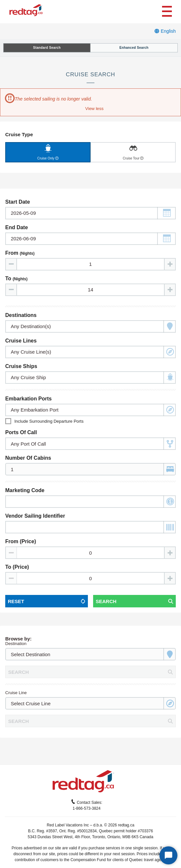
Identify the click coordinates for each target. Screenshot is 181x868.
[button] (94, 109)
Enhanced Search (134, 48)
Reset (16, 601)
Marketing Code (25, 490)
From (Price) (21, 541)
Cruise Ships (21, 366)
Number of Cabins (28, 458)
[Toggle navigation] (167, 10)
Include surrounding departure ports (49, 421)
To (16, 278)
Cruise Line (16, 693)
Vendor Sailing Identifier (35, 516)
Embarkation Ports (28, 399)
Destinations (21, 315)
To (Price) (17, 567)
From (20, 253)
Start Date (18, 202)
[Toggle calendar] (90, 213)
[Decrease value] (11, 264)
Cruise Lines (21, 341)
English (168, 31)
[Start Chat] (168, 855)
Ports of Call (21, 432)
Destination (16, 644)
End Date (16, 227)
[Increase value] (170, 264)
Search (106, 601)
